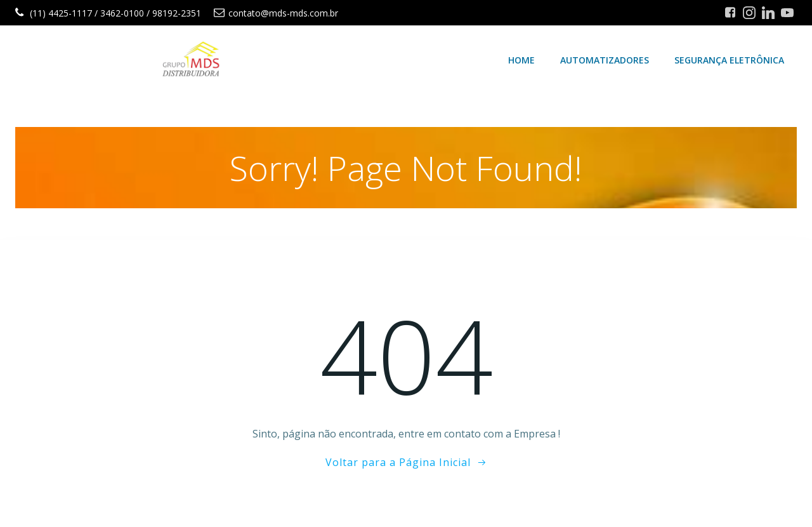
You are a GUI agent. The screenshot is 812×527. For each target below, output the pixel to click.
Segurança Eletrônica (729, 60)
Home (521, 60)
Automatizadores (605, 60)
